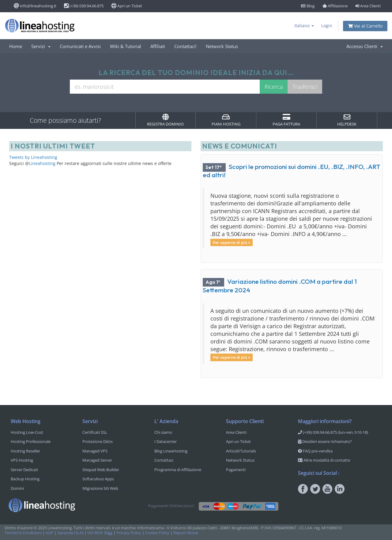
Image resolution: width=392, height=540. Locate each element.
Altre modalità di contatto (324, 460)
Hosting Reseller (25, 451)
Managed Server (97, 460)
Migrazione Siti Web (100, 488)
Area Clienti (368, 6)
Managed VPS (95, 451)
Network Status (222, 46)
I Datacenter (166, 441)
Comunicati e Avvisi (80, 46)
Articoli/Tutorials (241, 451)
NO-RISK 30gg (100, 533)
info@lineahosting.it (35, 6)
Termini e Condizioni (23, 533)
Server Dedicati (24, 470)
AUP (49, 533)
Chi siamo (163, 432)
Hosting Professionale (31, 441)
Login (327, 26)
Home (16, 46)
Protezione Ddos (98, 441)
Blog (308, 6)
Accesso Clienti (365, 46)
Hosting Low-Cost (27, 432)
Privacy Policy (129, 533)
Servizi (41, 46)
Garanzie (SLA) (70, 533)
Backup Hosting (25, 479)
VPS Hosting (22, 460)
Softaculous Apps (98, 479)
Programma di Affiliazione (178, 470)
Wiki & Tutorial (126, 46)
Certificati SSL (95, 432)
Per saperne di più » (232, 242)
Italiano (304, 26)
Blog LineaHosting (171, 451)
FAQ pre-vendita (315, 451)
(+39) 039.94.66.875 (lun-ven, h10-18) (333, 432)
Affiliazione (335, 6)
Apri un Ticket (127, 6)
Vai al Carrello (365, 26)
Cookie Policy (157, 533)
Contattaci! (185, 46)
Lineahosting (42, 163)
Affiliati (158, 46)
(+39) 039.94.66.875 (84, 6)
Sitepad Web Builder (101, 470)
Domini (17, 488)
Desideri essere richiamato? (325, 441)
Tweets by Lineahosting (33, 157)
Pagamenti (236, 470)
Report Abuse (186, 533)
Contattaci (164, 460)
